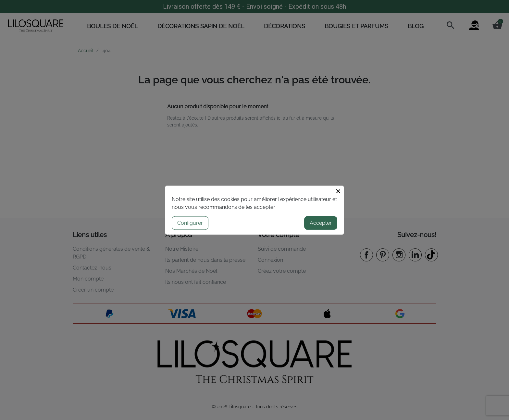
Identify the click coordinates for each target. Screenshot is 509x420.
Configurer (190, 223)
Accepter (321, 223)
